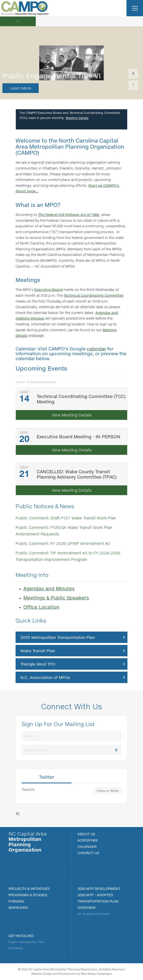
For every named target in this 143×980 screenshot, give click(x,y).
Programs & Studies (28, 895)
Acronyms (88, 840)
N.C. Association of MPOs (45, 677)
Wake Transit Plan (38, 651)
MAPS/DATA (18, 908)
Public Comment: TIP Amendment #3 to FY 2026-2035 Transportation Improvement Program (68, 556)
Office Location (41, 607)
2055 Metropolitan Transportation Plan (58, 637)
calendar (96, 349)
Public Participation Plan (27, 942)
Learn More (21, 88)
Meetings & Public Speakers (56, 598)
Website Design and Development (54, 974)
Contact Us (88, 853)
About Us (86, 834)
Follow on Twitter (108, 791)
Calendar (87, 847)
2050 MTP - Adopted (95, 895)
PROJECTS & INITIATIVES (29, 889)
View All (20, 382)
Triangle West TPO (38, 664)
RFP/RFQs (16, 948)
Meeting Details (77, 118)
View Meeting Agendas (42, 382)
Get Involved (21, 936)
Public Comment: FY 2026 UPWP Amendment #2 (63, 543)
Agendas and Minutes (49, 588)
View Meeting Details (72, 415)
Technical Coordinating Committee (94, 295)
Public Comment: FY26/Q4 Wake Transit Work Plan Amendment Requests (64, 531)
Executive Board (48, 290)
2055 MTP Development (99, 889)
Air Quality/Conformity (94, 914)
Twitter (47, 777)
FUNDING (16, 901)
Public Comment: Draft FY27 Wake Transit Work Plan (66, 518)
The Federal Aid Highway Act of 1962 (69, 215)
